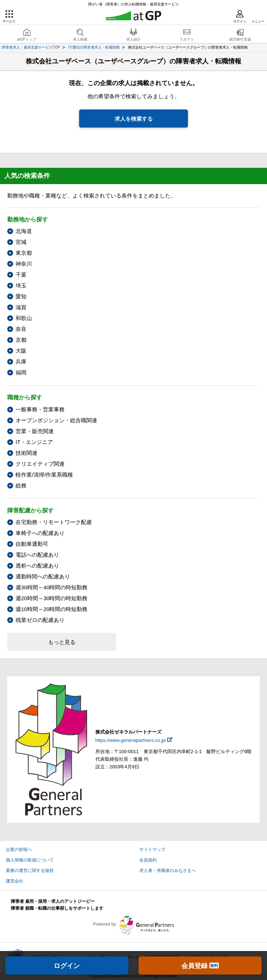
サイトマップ (152, 850)
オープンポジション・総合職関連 (56, 420)
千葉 (21, 275)
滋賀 (21, 307)
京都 (21, 340)
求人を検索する (134, 119)
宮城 (21, 242)
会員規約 (148, 860)
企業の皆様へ (19, 850)
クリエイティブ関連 (40, 464)
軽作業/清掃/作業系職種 (44, 475)
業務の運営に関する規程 (30, 871)
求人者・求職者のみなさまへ (168, 871)
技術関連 (26, 453)
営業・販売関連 (35, 431)
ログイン (67, 966)
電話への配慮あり (37, 555)
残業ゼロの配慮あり (40, 620)
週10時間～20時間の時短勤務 (52, 609)
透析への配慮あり (37, 566)
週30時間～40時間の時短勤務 (52, 587)
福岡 (21, 372)
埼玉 (21, 285)
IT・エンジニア (34, 442)
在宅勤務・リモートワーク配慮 (54, 522)
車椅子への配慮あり (40, 533)
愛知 (21, 296)
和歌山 (24, 318)
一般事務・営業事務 (40, 409)
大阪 (21, 351)
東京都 (24, 253)
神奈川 (24, 264)
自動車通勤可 (32, 544)
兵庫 (21, 362)
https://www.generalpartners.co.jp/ (131, 740)
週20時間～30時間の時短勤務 (52, 598)
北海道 (24, 231)
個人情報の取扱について (30, 860)
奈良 (21, 329)
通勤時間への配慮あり (43, 576)
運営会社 (15, 881)
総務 (21, 485)
